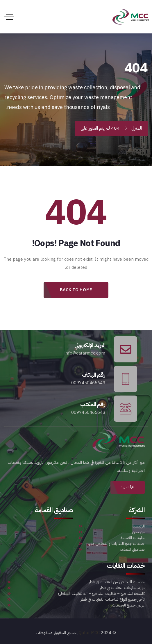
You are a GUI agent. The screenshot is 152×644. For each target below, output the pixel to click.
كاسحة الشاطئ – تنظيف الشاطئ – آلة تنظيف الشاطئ (76, 594)
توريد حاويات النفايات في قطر (76, 588)
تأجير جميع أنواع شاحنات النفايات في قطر (76, 600)
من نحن (112, 532)
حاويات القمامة (112, 538)
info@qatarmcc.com (85, 353)
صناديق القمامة (112, 550)
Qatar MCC (89, 633)
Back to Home (76, 290)
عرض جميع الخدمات (76, 605)
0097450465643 (88, 383)
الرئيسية (112, 526)
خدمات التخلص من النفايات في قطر (76, 582)
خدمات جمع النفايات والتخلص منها (112, 544)
